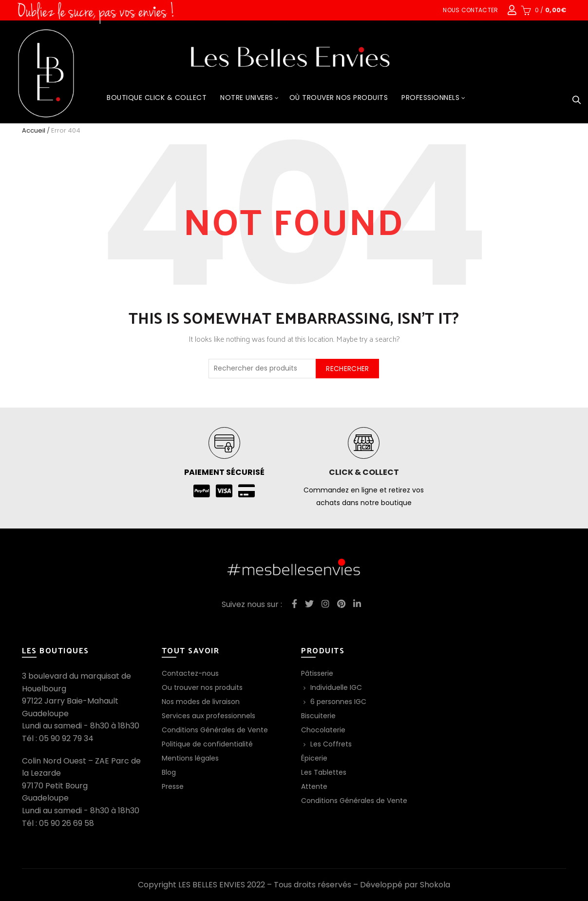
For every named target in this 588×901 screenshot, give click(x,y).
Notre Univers (247, 98)
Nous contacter (470, 10)
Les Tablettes (324, 772)
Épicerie (314, 758)
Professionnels (430, 98)
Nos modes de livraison (201, 702)
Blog (169, 772)
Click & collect (364, 472)
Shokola (435, 885)
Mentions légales (190, 758)
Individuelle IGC (336, 687)
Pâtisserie (317, 673)
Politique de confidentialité (207, 744)
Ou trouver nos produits (202, 687)
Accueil (34, 130)
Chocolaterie (323, 730)
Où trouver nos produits (339, 98)
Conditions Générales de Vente (215, 730)
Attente (314, 786)
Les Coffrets (331, 744)
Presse (173, 786)
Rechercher (347, 369)
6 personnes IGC (338, 702)
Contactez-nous (190, 673)
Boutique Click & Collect (157, 98)
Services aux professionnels (209, 716)
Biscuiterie (318, 716)
